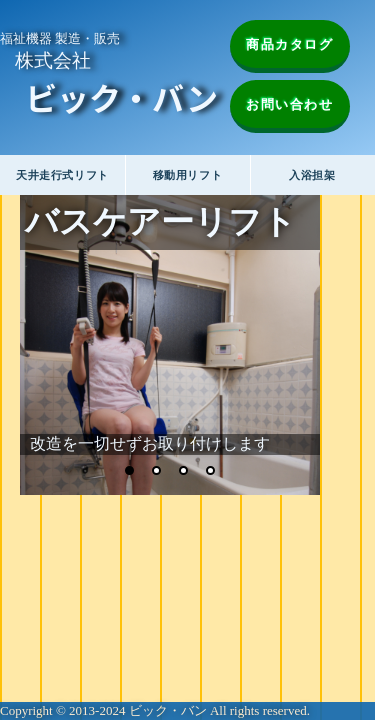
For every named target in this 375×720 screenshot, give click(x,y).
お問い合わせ (290, 104)
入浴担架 (312, 175)
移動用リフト (187, 175)
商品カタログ (290, 44)
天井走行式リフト (62, 175)
